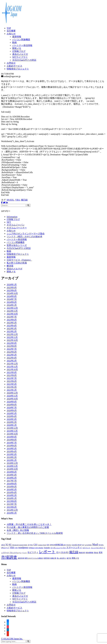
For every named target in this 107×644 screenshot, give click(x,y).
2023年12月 (12, 308)
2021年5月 (12, 384)
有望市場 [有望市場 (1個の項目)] (47, 558)
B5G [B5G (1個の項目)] (31, 545)
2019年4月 (12, 451)
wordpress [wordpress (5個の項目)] (23, 547)
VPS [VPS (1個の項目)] (16, 548)
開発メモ (17, 48)
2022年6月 (12, 352)
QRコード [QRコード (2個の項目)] (5, 548)
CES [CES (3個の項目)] (35, 545)
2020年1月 (12, 425)
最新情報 (17, 37)
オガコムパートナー (17, 228)
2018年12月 (12, 463)
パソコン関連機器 (21, 40)
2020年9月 (12, 402)
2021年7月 (12, 378)
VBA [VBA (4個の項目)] (12, 547)
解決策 (10, 266)
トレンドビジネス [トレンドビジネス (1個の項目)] (97, 548)
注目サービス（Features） (19, 260)
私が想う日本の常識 (17, 263)
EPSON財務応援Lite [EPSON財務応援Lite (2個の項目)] (58, 545)
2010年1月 (12, 513)
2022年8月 (12, 346)
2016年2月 (12, 495)
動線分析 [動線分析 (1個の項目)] (82, 553)
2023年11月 (12, 311)
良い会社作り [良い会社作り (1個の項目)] (61, 558)
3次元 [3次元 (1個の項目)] (3, 545)
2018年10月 (12, 469)
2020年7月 (12, 408)
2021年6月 (12, 381)
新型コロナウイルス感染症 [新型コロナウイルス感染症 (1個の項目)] (34, 558)
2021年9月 (12, 372)
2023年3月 (12, 328)
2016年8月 (12, 484)
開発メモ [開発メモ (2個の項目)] (75, 558)
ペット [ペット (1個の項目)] (24, 553)
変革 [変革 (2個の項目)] (101, 552)
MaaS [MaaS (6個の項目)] (95, 544)
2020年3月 (12, 419)
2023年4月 (12, 326)
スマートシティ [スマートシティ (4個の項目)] (74, 547)
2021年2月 (12, 387)
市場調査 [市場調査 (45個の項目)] (9, 557)
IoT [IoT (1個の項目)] (83, 545)
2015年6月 (12, 507)
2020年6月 (12, 410)
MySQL (10, 200)
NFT (9, 222)
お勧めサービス (14, 66)
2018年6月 (12, 472)
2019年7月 (12, 443)
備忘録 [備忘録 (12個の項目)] (74, 552)
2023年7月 (12, 317)
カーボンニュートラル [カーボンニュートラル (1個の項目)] (58, 548)
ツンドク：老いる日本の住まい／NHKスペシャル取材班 (35, 533)
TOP (9, 28)
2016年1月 (12, 498)
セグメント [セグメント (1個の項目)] (86, 548)
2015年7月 (12, 504)
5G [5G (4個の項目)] (7, 545)
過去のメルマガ (20, 54)
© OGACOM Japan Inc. (12, 639)
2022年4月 (12, 358)
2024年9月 (12, 296)
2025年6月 (12, 290)
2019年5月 (12, 449)
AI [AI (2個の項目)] (29, 545)
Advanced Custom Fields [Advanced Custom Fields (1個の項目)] (20, 545)
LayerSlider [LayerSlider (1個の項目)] (88, 545)
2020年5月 (12, 413)
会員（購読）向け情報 (18, 530)
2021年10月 (12, 369)
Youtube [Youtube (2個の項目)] (47, 548)
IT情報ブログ (19, 51)
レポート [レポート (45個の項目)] (47, 552)
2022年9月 (12, 343)
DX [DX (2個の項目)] (48, 545)
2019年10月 (12, 434)
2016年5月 (12, 489)
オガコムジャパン (16, 225)
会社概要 (11, 31)
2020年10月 (12, 399)
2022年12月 (12, 334)
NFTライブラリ (20, 57)
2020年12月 (12, 393)
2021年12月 (12, 364)
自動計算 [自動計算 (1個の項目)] (53, 558)
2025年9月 (12, 287)
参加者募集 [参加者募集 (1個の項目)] (89, 553)
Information (12, 217)
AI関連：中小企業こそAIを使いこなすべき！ (29, 524)
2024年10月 (12, 293)
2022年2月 (12, 361)
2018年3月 (12, 475)
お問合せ (11, 63)
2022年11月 (12, 337)
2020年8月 (12, 405)
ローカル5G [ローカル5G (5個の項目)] (62, 552)
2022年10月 (12, 340)
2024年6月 (12, 302)
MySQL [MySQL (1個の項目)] (101, 545)
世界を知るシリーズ (17, 245)
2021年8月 (12, 375)
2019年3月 (12, 454)
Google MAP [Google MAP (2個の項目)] (77, 545)
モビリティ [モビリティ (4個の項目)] (33, 552)
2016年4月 (12, 492)
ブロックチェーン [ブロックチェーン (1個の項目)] (15, 553)
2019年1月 (12, 460)
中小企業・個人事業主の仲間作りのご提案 (28, 527)
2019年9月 (12, 437)
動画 (14, 42)
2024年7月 (12, 299)
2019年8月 (12, 440)
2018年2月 (12, 478)
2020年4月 (12, 416)
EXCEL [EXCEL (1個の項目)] (69, 545)
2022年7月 (12, 349)
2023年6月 (12, 320)
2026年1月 (12, 285)
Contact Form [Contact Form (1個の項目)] (42, 545)
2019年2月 (12, 457)
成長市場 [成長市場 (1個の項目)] (21, 558)
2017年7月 (12, 481)
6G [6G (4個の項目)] (10, 545)
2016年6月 (12, 487)
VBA (18, 200)
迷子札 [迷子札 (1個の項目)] (69, 558)
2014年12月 (12, 510)
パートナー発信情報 (22, 45)
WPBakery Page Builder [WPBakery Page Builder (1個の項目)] (36, 548)
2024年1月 (12, 305)
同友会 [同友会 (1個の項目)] (96, 553)
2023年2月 (12, 331)
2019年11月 (12, 431)
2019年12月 (12, 428)
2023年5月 (12, 323)
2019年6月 (12, 446)
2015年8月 (12, 501)
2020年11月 (12, 396)
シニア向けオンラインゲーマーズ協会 (26, 234)
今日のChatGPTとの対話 (24, 60)
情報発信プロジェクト (18, 69)
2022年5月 (12, 355)
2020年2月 (12, 422)
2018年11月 (12, 466)
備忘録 (24, 200)
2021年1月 (12, 390)
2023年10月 (12, 314)
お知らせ (11, 34)
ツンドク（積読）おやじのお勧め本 (25, 236)
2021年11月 (12, 367)
